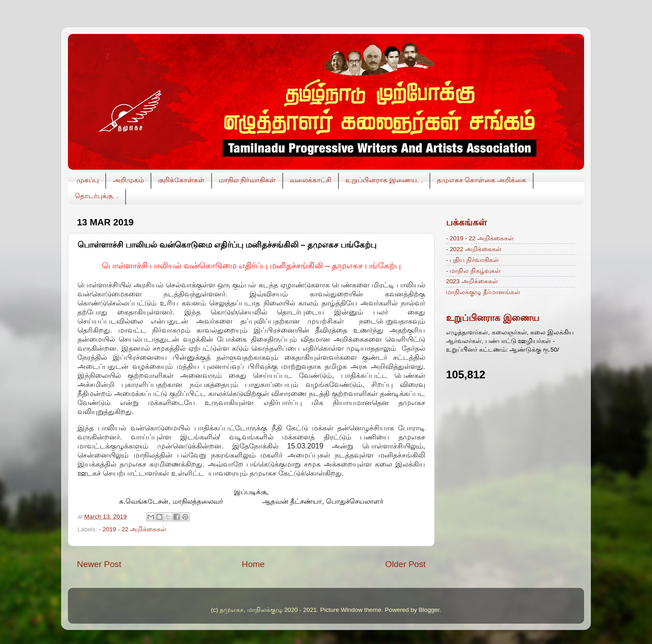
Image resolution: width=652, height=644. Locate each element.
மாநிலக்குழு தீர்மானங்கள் (483, 292)
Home (253, 564)
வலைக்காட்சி (311, 180)
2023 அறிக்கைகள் (472, 281)
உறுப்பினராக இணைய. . (384, 180)
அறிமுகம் (128, 180)
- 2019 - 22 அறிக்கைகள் (133, 529)
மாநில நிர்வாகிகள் (247, 180)
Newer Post (99, 564)
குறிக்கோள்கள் (181, 180)
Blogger (429, 610)
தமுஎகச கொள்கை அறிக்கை (482, 180)
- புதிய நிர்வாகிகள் (472, 260)
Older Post (405, 564)
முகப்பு (88, 180)
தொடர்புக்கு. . (97, 196)
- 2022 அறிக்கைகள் (474, 249)
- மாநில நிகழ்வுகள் (473, 271)
